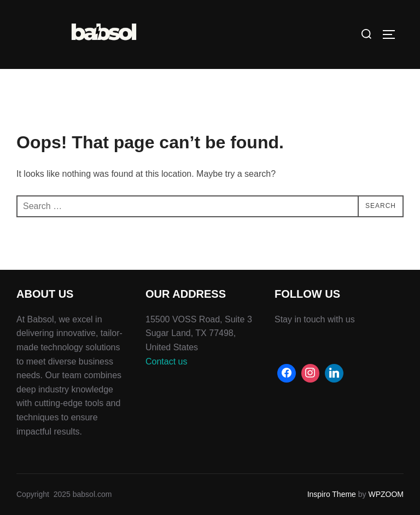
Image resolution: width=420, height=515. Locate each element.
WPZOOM (386, 494)
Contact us (166, 361)
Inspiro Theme (332, 494)
